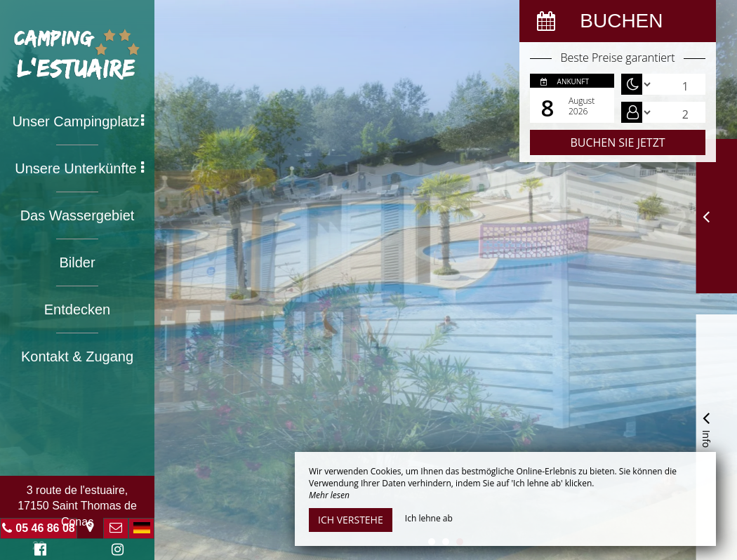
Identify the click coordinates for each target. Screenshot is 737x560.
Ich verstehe (351, 520)
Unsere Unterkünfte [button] (79, 168)
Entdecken (78, 309)
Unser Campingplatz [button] (78, 121)
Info (706, 428)
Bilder (77, 262)
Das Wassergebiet (78, 215)
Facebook (38, 551)
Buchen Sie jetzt (617, 142)
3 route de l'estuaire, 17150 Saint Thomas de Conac (77, 506)
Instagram (115, 551)
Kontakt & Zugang (77, 356)
